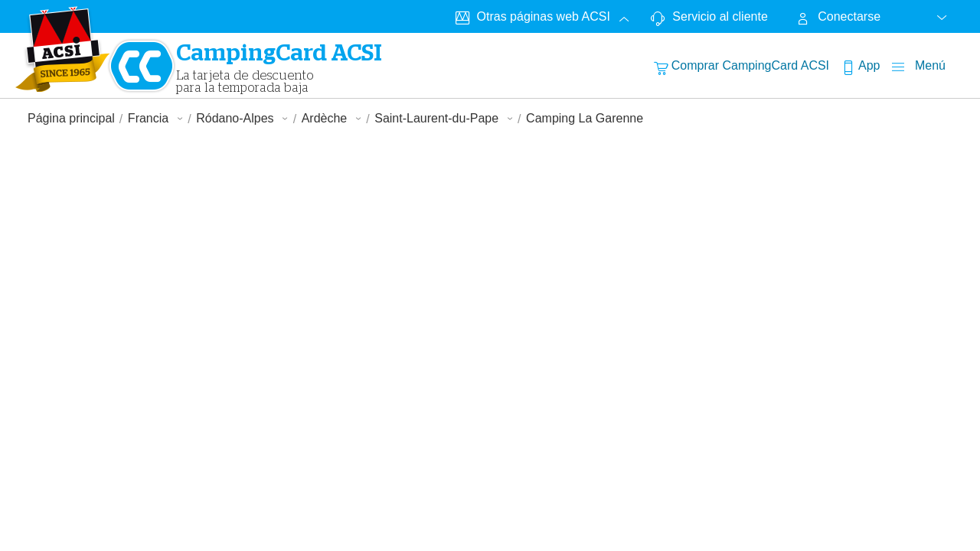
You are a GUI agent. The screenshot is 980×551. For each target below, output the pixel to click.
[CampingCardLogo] (63, 49)
